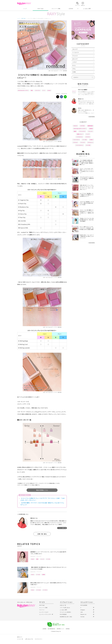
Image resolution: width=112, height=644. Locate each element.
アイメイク (23, 88)
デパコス (75, 142)
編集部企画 (90, 126)
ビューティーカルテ (44, 612)
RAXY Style (40, 9)
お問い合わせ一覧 (29, 639)
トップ (25, 9)
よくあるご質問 (87, 9)
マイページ (42, 610)
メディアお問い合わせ (65, 608)
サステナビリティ (39, 639)
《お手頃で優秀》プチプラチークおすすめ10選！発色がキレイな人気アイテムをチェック (42, 504)
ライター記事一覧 (62, 528)
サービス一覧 (20, 639)
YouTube (82, 617)
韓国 (32, 90)
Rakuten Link (83, 614)
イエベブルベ (38, 90)
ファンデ (83, 142)
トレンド (42, 559)
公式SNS (71, 9)
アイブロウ (45, 590)
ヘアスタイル (79, 137)
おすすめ (82, 126)
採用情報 (68, 629)
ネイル (74, 65)
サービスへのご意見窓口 (65, 612)
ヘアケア (74, 62)
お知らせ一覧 (63, 605)
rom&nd (49, 90)
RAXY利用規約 (63, 614)
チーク (44, 90)
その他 (74, 72)
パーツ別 (48, 559)
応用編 (43, 575)
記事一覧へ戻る (42, 534)
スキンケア (75, 49)
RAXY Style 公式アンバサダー (23, 90)
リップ (88, 134)
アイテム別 (38, 590)
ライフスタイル (79, 145)
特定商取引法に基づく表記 (66, 617)
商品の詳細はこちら (42, 490)
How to (33, 559)
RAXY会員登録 (84, 605)
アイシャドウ (82, 131)
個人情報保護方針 (52, 629)
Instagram (83, 610)
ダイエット (90, 142)
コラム (74, 69)
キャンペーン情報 (56, 9)
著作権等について (60, 629)
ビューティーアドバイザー (45, 614)
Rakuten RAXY (24, 4)
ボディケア (75, 59)
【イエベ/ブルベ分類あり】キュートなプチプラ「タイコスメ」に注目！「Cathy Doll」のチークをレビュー (43, 499)
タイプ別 (88, 145)
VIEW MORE (91, 117)
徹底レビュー (80, 134)
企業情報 (44, 629)
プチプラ (88, 137)
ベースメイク (75, 52)
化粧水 (91, 140)
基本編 (91, 129)
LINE (82, 612)
